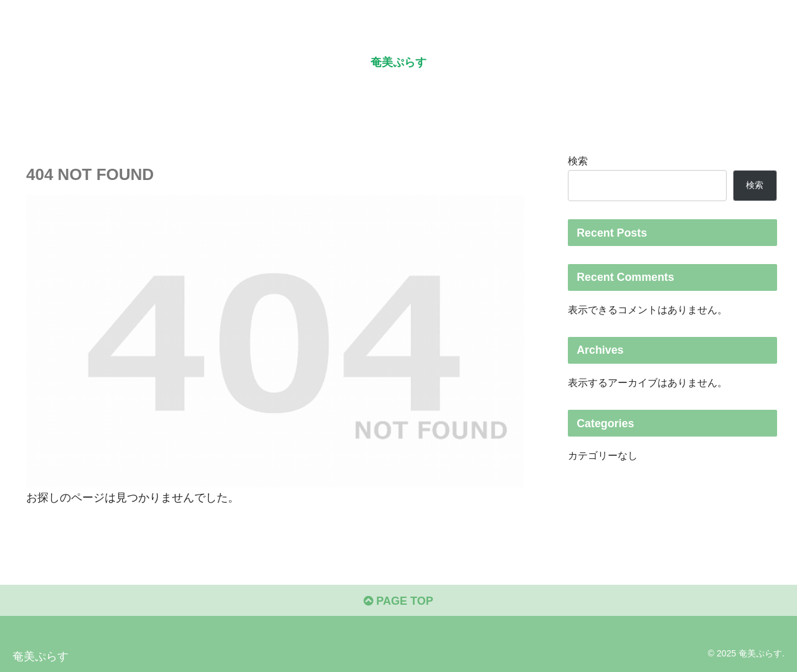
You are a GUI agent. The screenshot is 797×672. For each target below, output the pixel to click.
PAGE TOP (398, 601)
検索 (578, 161)
